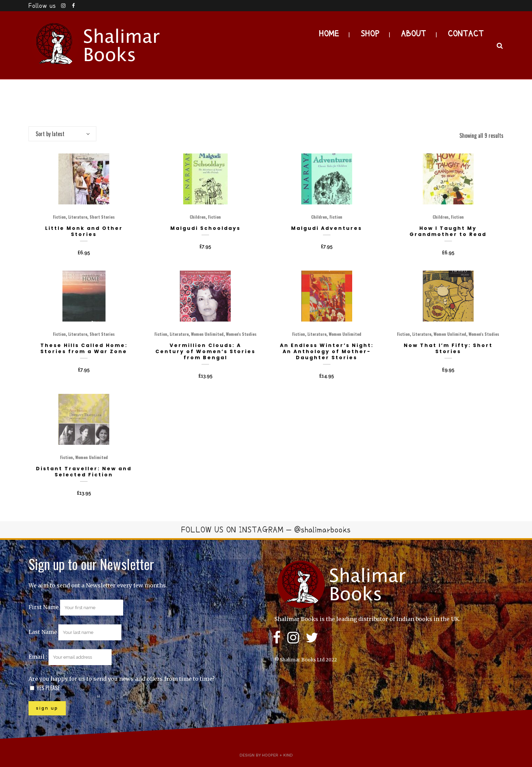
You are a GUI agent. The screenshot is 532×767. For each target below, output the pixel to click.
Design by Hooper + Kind (266, 755)
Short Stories (102, 217)
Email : (70, 657)
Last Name (43, 632)
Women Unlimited (207, 334)
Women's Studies (241, 334)
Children (198, 217)
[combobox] (62, 134)
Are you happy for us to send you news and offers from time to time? (122, 679)
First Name (44, 607)
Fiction (59, 217)
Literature (78, 217)
